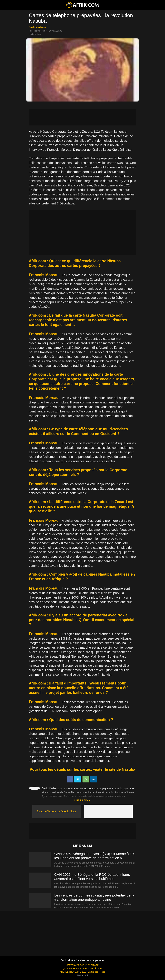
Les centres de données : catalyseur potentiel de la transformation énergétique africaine (94, 897)
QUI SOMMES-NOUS (72, 969)
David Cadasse (37, 27)
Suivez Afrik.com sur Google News (56, 811)
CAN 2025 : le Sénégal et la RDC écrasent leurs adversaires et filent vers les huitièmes (92, 877)
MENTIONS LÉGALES (93, 969)
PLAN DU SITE (92, 965)
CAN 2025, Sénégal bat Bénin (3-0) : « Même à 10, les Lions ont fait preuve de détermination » (95, 856)
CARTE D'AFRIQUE (75, 965)
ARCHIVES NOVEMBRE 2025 (73, 972)
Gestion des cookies (96, 972)
